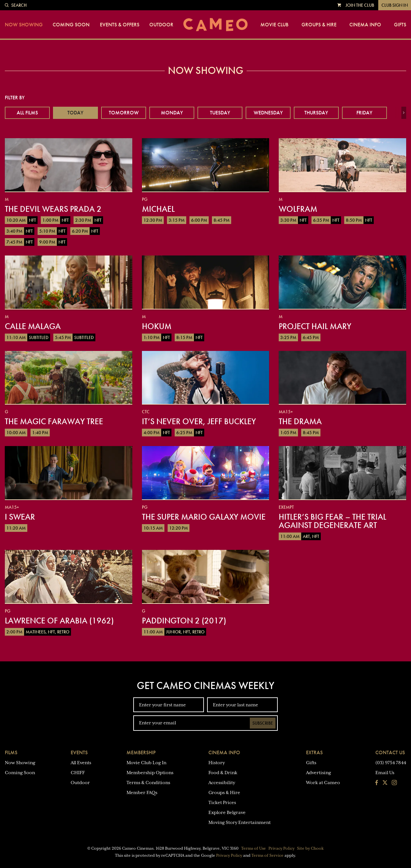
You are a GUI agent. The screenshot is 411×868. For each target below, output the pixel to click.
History (217, 763)
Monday (172, 113)
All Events (81, 763)
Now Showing (24, 25)
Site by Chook (310, 848)
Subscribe (263, 723)
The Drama (300, 421)
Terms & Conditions (148, 783)
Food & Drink (223, 773)
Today (75, 113)
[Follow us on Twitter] (385, 783)
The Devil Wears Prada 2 (53, 209)
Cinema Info (365, 25)
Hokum (157, 326)
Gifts (400, 25)
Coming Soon (71, 25)
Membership (141, 752)
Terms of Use (254, 848)
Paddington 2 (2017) (184, 621)
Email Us (385, 773)
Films (11, 752)
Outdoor (161, 25)
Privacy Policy (281, 848)
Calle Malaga (33, 326)
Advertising (319, 773)
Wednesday (268, 113)
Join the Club (360, 5)
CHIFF (78, 773)
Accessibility (222, 783)
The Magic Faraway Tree (54, 421)
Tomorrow (124, 113)
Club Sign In (395, 5)
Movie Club (274, 25)
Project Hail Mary (315, 326)
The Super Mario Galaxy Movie (204, 517)
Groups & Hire (319, 25)
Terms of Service (267, 855)
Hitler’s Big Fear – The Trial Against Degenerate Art (332, 521)
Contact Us (390, 752)
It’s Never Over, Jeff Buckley (199, 421)
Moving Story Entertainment (240, 822)
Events (79, 752)
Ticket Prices (222, 802)
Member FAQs (142, 792)
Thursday (316, 113)
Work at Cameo (323, 783)
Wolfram (298, 209)
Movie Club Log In (146, 763)
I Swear (20, 517)
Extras (314, 752)
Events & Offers (120, 25)
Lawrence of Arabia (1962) (59, 621)
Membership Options (150, 773)
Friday (364, 113)
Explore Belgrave (227, 812)
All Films (27, 113)
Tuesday (220, 113)
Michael (158, 209)
